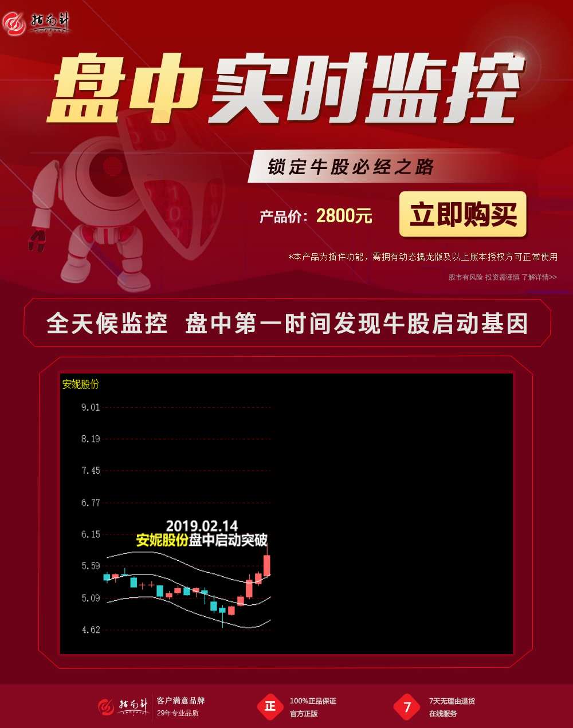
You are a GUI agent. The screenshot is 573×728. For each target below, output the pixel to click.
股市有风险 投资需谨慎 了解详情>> (503, 277)
